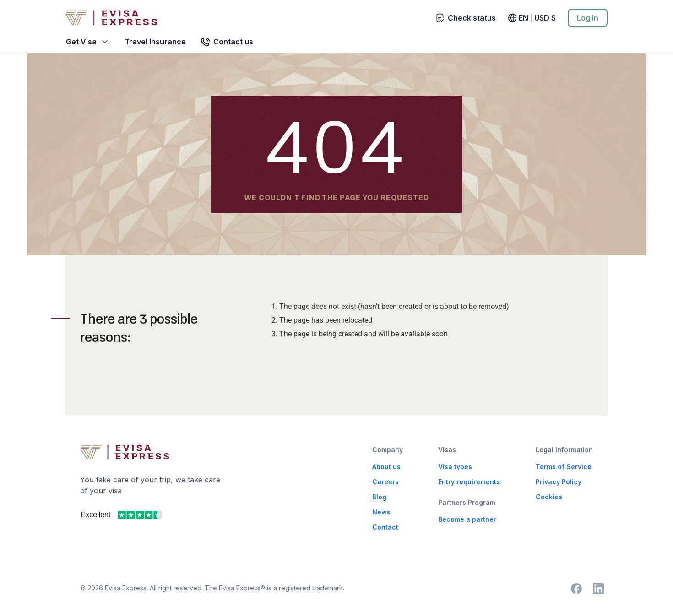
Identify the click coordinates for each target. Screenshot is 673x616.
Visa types (455, 467)
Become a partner (467, 519)
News (381, 512)
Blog (379, 497)
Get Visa (81, 42)
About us (386, 467)
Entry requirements (469, 482)
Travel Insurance (155, 42)
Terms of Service (564, 467)
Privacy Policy (559, 482)
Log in (588, 18)
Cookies (549, 497)
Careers (385, 482)
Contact (385, 527)
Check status (466, 18)
